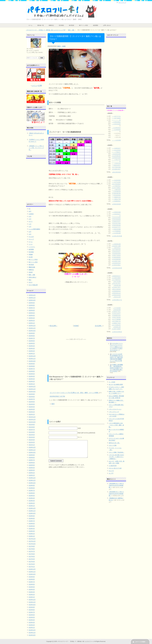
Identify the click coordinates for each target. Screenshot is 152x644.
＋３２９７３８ (116, 246)
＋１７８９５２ (116, 280)
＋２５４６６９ (116, 220)
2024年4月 (32, 346)
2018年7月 (32, 521)
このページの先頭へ (140, 642)
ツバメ (31, 244)
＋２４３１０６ (116, 223)
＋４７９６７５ (116, 321)
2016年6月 (32, 584)
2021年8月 (32, 427)
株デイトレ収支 (84, 25)
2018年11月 (32, 511)
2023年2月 (32, 381)
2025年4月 (32, 315)
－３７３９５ (116, 118)
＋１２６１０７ (116, 169)
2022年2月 (32, 412)
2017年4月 (32, 559)
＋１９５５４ (116, 128)
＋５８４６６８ (116, 204)
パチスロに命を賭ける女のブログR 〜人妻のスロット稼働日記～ (116, 457)
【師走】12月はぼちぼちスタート (36, 134)
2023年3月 (32, 379)
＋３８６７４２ (116, 323)
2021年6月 (32, 432)
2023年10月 (32, 361)
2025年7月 (32, 308)
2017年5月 (32, 556)
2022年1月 (32, 414)
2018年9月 (32, 516)
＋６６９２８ (116, 244)
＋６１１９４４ (116, 289)
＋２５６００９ (116, 158)
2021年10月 (32, 422)
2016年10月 (32, 574)
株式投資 (72, 25)
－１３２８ (116, 140)
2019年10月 (32, 483)
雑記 (30, 280)
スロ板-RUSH (113, 466)
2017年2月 (32, 564)
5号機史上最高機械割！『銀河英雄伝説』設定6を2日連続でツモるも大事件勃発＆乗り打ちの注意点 (116, 368)
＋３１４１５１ (116, 284)
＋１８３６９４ (116, 257)
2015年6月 (32, 615)
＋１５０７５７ (116, 287)
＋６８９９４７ (116, 276)
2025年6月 (32, 310)
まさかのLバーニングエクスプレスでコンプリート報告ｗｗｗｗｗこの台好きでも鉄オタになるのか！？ (116, 347)
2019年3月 (32, 501)
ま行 (30, 234)
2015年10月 (32, 605)
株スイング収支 (33, 260)
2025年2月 (32, 321)
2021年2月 (32, 442)
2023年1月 (32, 384)
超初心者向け (33, 277)
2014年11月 (32, 633)
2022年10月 (32, 392)
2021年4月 (32, 437)
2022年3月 (32, 409)
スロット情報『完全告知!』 (117, 452)
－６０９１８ (117, 285)
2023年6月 (32, 371)
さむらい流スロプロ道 (115, 468)
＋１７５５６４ (116, 184)
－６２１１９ (117, 297)
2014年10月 (32, 635)
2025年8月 (32, 305)
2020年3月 (32, 470)
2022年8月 (32, 397)
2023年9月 (32, 364)
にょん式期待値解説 (34, 229)
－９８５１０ (116, 197)
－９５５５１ (116, 248)
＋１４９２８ (116, 233)
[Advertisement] (76, 304)
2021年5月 (32, 435)
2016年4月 (32, 589)
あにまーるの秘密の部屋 (116, 384)
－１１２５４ (116, 150)
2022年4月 (32, 407)
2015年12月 (32, 600)
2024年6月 (32, 341)
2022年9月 (32, 394)
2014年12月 (32, 630)
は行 (30, 232)
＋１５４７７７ (116, 227)
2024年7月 (32, 338)
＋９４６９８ (117, 310)
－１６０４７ (116, 148)
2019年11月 (32, 480)
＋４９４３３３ (116, 295)
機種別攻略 (32, 267)
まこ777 (111, 473)
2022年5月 (32, 404)
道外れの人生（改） (115, 443)
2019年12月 (32, 478)
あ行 (30, 211)
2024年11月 (32, 328)
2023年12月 (32, 356)
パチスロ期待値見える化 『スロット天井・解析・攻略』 (116, 425)
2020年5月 (32, 465)
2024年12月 (32, 326)
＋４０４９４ (116, 122)
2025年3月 (32, 318)
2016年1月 (32, 597)
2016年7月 (32, 582)
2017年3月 (32, 562)
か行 (30, 216)
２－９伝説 (112, 382)
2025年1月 (32, 323)
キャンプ (31, 239)
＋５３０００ (116, 195)
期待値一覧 (41, 25)
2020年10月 (32, 452)
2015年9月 (32, 607)
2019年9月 (32, 485)
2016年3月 (32, 592)
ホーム (30, 25)
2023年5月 (32, 374)
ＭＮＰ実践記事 (33, 285)
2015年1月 (32, 628)
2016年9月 (32, 577)
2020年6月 (32, 463)
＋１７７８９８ (116, 319)
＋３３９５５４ (116, 263)
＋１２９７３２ (116, 261)
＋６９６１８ (117, 327)
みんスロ (111, 471)
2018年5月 (32, 526)
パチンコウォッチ (114, 412)
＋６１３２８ (117, 282)
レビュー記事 (37, 86)
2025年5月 (32, 313)
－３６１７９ (116, 199)
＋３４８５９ (116, 192)
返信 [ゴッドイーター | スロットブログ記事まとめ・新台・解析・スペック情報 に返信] (53, 404)
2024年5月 (32, 343)
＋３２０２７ (116, 214)
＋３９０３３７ (116, 222)
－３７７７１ (116, 116)
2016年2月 (32, 595)
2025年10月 (32, 300)
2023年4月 (32, 376)
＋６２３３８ (116, 229)
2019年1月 (32, 506)
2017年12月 (32, 539)
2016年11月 (32, 572)
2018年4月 (32, 529)
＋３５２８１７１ (117, 300)
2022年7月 (32, 399)
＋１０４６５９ (116, 259)
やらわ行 (31, 237)
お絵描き (31, 214)
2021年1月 (32, 445)
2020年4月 (32, 468)
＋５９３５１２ (116, 293)
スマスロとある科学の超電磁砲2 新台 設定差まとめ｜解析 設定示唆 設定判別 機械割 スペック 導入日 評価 (116, 357)
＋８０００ (116, 190)
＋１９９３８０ (116, 278)
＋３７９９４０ (116, 250)
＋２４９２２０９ (117, 268)
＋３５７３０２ (116, 255)
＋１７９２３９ (116, 167)
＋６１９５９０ (116, 172)
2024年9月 (32, 333)
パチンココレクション (115, 409)
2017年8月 (32, 549)
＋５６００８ (116, 212)
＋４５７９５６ (116, 317)
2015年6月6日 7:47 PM (57, 396)
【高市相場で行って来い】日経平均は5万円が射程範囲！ (116, 485)
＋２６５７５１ (116, 312)
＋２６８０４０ (116, 315)
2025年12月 (32, 295)
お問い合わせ (107, 25)
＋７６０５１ (116, 186)
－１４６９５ (116, 130)
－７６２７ (116, 152)
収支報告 (61, 25)
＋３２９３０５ (116, 253)
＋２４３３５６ (116, 218)
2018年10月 (32, 513)
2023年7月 (32, 369)
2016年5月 (32, 587)
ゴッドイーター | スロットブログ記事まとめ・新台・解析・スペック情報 (74, 393)
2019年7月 (32, 491)
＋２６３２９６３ (117, 332)
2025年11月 (32, 298)
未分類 (31, 257)
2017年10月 (32, 544)
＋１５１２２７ (116, 314)
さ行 (30, 219)
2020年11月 (32, 450)
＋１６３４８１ (116, 265)
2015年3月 (32, 622)
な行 (30, 227)
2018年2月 (32, 534)
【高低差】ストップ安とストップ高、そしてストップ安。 (36, 148)
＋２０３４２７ (116, 252)
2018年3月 (32, 531)
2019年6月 (32, 493)
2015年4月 (32, 620)
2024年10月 (32, 331)
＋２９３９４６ (116, 225)
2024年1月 (32, 354)
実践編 (31, 254)
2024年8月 (32, 336)
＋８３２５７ (116, 165)
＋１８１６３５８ (117, 236)
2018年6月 (32, 523)
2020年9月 (32, 455)
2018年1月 (32, 536)
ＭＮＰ (31, 282)
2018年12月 (32, 508)
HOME (76, 326)
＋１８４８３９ (116, 193)
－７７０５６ (117, 308)
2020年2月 (32, 473)
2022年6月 (32, 402)
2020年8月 (32, 458)
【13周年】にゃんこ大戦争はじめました (36, 140)
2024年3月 (32, 348)
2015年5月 (32, 617)
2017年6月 (32, 554)
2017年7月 (32, 551)
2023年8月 (32, 366)
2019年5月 (32, 496)
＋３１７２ (116, 160)
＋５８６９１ (116, 201)
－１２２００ (116, 180)
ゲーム (31, 242)
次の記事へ (99, 326)
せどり (31, 221)
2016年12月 (32, 569)
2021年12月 (32, 417)
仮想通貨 (96, 25)
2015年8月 (32, 610)
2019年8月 (32, 488)
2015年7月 (32, 612)
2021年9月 (32, 425)
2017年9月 (32, 546)
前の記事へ (54, 326)
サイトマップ (122, 3)
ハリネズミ (32, 247)
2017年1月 (32, 567)
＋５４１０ (116, 163)
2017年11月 (32, 541)
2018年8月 (32, 518)
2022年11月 (32, 389)
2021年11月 (32, 419)
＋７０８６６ (116, 231)
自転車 (31, 272)
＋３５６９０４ (116, 291)
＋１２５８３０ (116, 156)
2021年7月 (32, 430)
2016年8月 (32, 579)
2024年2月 (32, 351)
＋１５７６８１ (116, 188)
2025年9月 (32, 303)
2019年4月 (32, 498)
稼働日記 (51, 25)
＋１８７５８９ (116, 329)
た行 (30, 224)
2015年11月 (32, 602)
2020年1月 (32, 475)
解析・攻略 (61, 46)
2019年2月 (32, 503)
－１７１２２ (116, 182)
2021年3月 (32, 440)
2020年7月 (32, 460)
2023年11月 (32, 359)
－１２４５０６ (116, 154)
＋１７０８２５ (116, 325)
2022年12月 (32, 386)
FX (30, 209)
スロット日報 (113, 445)
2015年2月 (32, 625)
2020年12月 (32, 447)
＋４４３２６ (116, 124)
